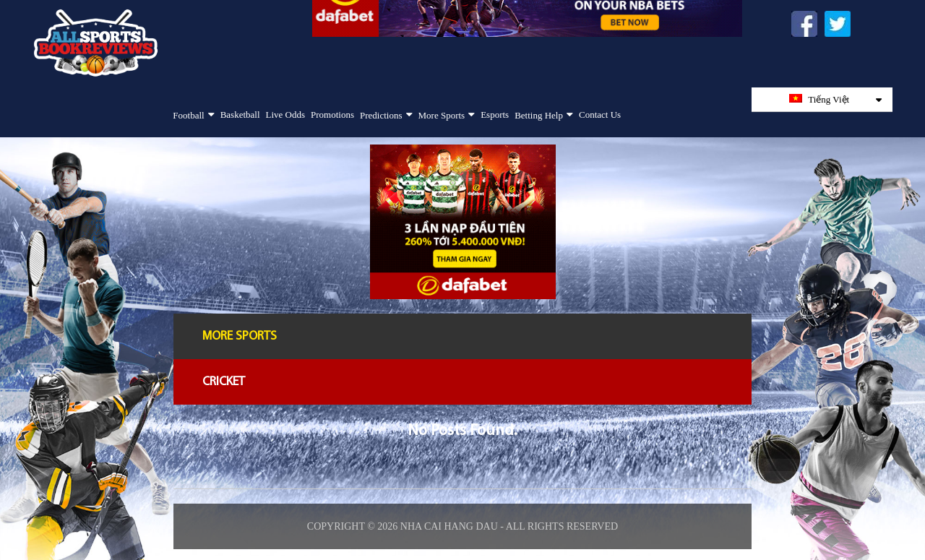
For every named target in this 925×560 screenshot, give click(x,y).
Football (188, 115)
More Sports (442, 115)
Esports (495, 115)
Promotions (332, 115)
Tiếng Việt (835, 99)
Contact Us (600, 115)
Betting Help (539, 115)
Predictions (381, 115)
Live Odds (286, 115)
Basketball (240, 115)
